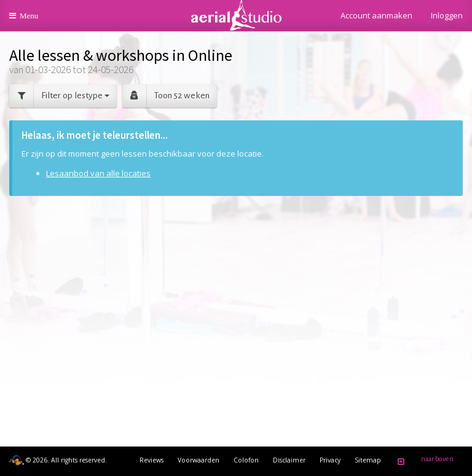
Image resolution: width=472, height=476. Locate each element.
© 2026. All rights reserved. (58, 460)
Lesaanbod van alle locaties (98, 173)
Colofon (246, 460)
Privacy (330, 460)
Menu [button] (32, 20)
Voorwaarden (199, 460)
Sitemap (368, 460)
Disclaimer (289, 460)
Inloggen (447, 15)
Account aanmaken (376, 15)
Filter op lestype (59, 96)
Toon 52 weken (166, 96)
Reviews (151, 460)
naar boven (423, 461)
